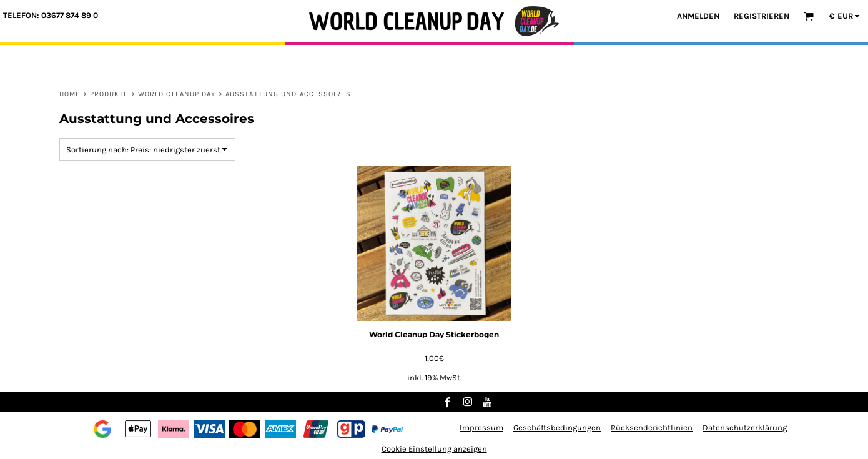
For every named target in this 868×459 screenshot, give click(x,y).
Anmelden (698, 16)
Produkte (109, 94)
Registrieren (762, 16)
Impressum (481, 427)
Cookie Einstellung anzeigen (434, 449)
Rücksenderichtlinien (652, 427)
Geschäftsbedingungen (557, 427)
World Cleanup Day (177, 94)
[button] (809, 16)
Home (70, 94)
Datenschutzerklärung (745, 427)
